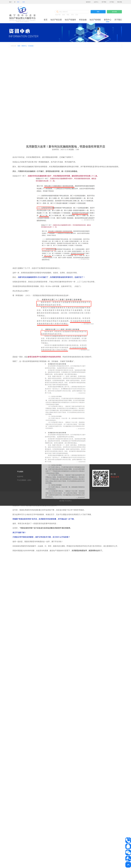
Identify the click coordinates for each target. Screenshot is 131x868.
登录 (18, 2)
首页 (46, 20)
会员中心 (96, 2)
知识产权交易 (56, 20)
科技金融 (83, 20)
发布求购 (114, 12)
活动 (77, 15)
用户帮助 (104, 2)
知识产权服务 (70, 20)
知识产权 (58, 15)
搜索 (98, 12)
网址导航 (120, 2)
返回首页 (88, 2)
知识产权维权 (95, 20)
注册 (23, 2)
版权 (64, 15)
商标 (68, 15)
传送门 (78, 418)
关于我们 (112, 2)
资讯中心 (108, 20)
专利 (72, 15)
